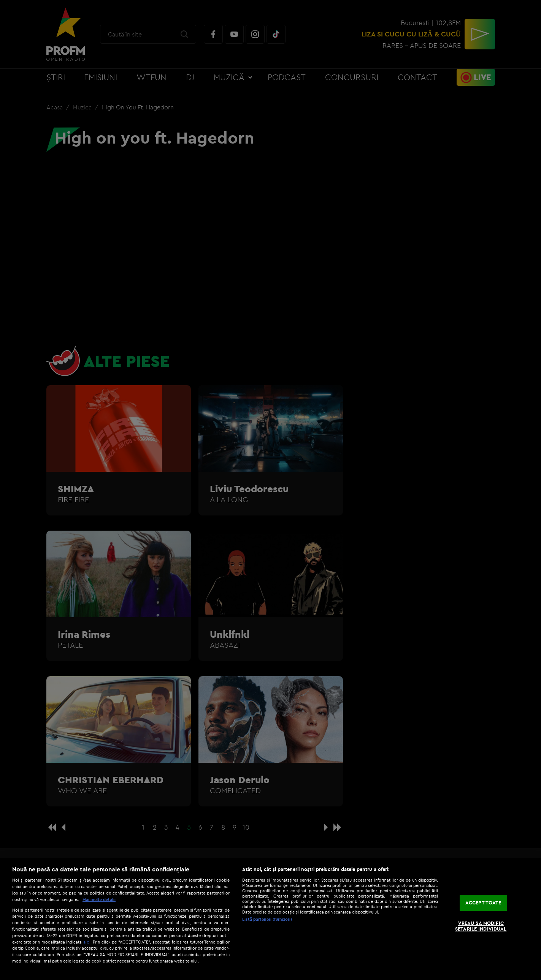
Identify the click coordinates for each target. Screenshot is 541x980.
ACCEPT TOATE (483, 903)
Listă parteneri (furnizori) (267, 919)
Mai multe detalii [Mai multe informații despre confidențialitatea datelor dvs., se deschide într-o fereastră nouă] (99, 899)
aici (87, 942)
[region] (270, 919)
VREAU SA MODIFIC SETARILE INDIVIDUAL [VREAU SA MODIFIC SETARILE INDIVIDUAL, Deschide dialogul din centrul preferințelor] (481, 926)
